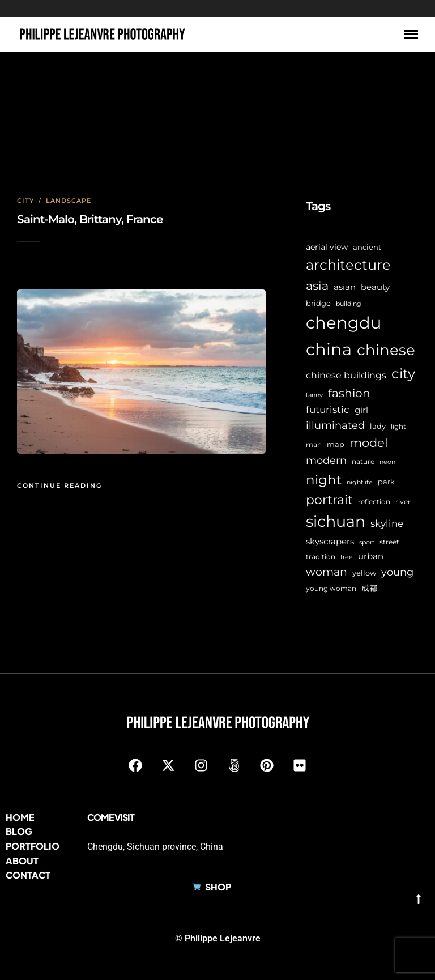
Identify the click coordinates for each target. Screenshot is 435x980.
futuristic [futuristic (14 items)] (328, 410)
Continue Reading (59, 485)
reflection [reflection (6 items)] (374, 502)
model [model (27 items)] (369, 443)
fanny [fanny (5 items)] (314, 395)
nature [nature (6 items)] (363, 462)
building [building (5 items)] (349, 304)
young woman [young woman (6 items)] (331, 589)
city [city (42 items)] (403, 374)
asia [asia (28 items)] (317, 286)
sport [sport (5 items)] (367, 542)
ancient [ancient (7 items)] (367, 247)
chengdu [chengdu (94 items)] (344, 323)
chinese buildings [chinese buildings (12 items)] (346, 375)
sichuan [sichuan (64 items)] (336, 521)
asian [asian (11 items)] (345, 287)
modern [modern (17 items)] (326, 461)
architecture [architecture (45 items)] (348, 265)
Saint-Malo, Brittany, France (90, 219)
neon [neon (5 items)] (387, 462)
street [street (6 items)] (389, 542)
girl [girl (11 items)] (361, 410)
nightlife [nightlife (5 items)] (360, 482)
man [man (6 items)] (314, 445)
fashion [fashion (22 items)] (349, 393)
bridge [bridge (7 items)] (318, 303)
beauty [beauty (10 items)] (375, 287)
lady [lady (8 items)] (378, 426)
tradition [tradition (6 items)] (321, 557)
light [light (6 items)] (398, 427)
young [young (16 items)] (397, 572)
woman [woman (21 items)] (327, 572)
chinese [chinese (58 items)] (386, 350)
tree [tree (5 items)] (347, 557)
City (25, 201)
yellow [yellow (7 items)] (364, 573)
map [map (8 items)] (336, 444)
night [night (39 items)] (324, 480)
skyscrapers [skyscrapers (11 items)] (330, 541)
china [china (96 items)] (329, 349)
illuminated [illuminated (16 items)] (335, 425)
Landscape (69, 201)
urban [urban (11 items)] (371, 556)
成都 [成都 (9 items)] (369, 588)
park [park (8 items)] (386, 482)
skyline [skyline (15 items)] (387, 523)
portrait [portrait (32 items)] (329, 500)
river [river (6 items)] (403, 502)
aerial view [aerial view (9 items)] (327, 247)
